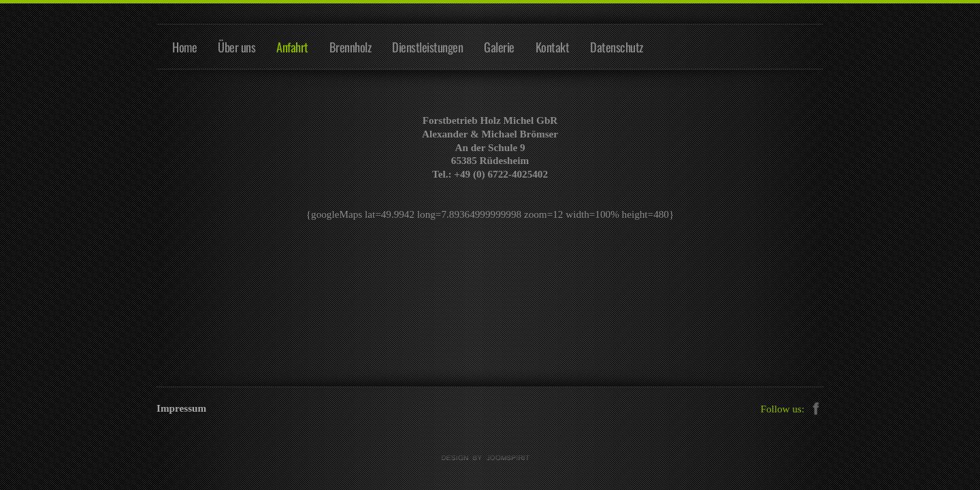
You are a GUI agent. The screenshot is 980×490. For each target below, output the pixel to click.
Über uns (236, 47)
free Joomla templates (490, 458)
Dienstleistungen (427, 47)
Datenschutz (617, 47)
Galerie (499, 47)
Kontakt (553, 47)
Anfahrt (292, 47)
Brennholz (350, 47)
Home (184, 47)
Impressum (181, 408)
